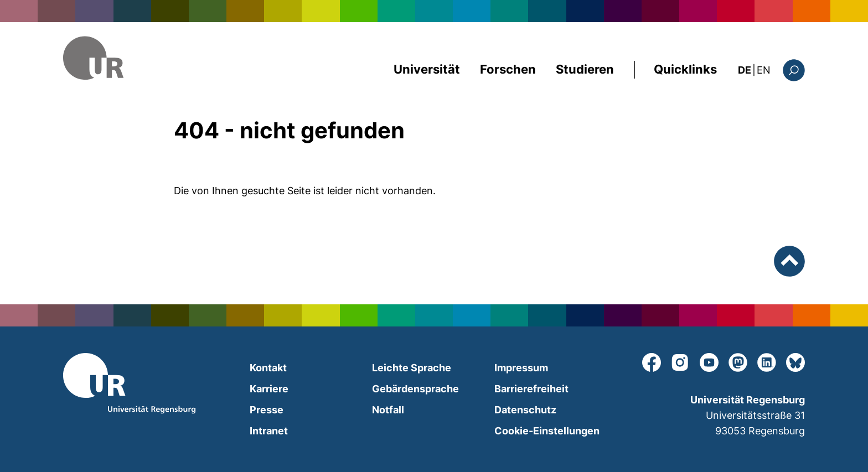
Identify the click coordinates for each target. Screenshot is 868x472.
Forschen (508, 69)
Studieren (585, 69)
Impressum (521, 368)
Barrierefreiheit (531, 389)
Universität (427, 69)
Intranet (269, 431)
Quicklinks (685, 69)
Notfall (388, 410)
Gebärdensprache (415, 389)
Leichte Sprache (412, 368)
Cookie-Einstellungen (547, 431)
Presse (267, 410)
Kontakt (268, 368)
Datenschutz (525, 410)
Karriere (269, 389)
